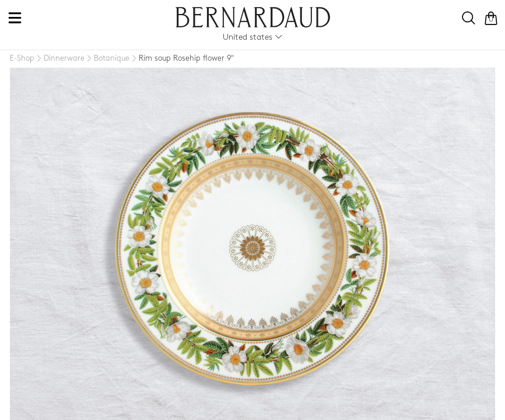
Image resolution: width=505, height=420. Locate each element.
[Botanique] (107, 59)
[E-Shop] (22, 59)
